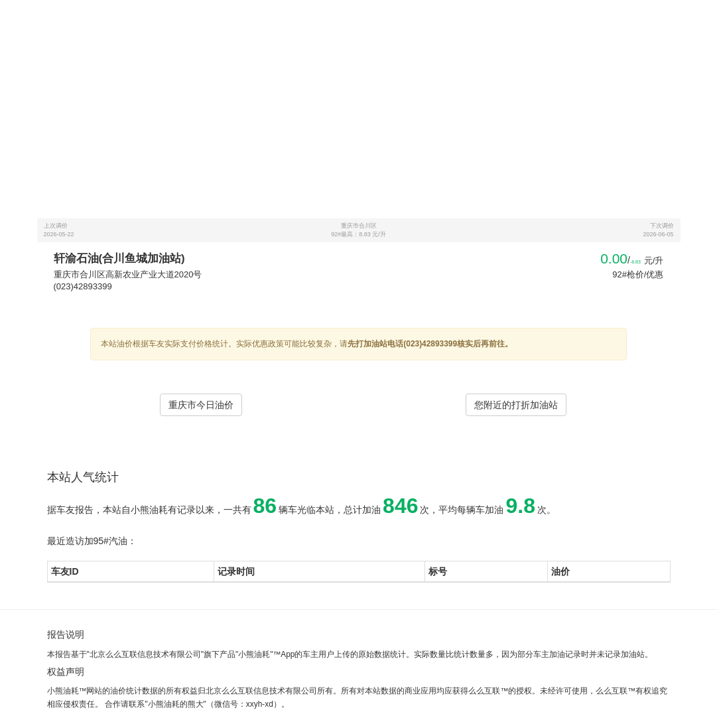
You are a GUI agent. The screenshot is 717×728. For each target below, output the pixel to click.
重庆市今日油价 (201, 405)
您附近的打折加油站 (516, 405)
